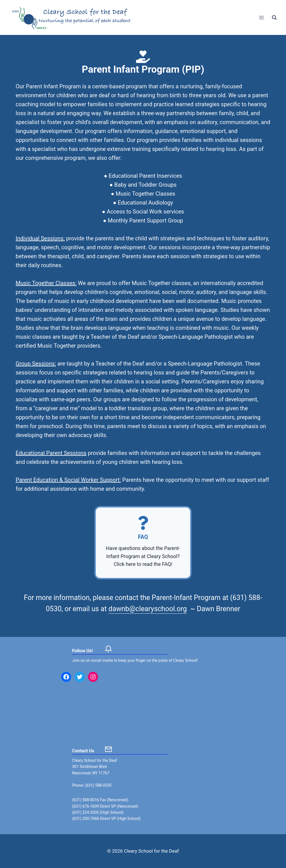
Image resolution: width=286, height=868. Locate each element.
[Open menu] (261, 17)
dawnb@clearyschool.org (148, 609)
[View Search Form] (274, 18)
